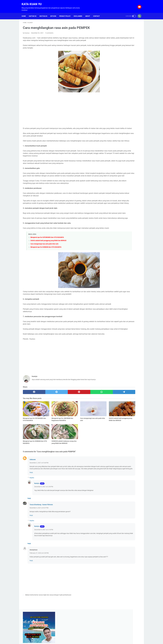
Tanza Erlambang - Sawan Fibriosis (41, 533)
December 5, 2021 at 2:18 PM (44, 557)
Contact (98, 13)
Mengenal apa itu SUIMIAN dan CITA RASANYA (46, 268)
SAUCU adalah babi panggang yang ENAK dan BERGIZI (48, 261)
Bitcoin (55, 13)
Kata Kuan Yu (33, 2)
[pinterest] (62, 420)
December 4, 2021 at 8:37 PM (39, 536)
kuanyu (37, 511)
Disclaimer (79, 13)
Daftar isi (34, 13)
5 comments (49, 31)
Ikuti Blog (45, 13)
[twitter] (46, 420)
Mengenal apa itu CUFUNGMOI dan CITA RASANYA (47, 258)
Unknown (33, 483)
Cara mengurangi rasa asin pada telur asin (44, 264)
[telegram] (94, 420)
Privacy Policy (66, 13)
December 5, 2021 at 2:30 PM (44, 515)
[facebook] (31, 420)
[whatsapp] (78, 420)
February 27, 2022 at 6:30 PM (39, 581)
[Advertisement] (62, 111)
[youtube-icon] (138, 5)
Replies (32, 506)
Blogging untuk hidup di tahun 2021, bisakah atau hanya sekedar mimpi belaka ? (124, 116)
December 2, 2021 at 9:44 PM (39, 486)
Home (25, 13)
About (89, 13)
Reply (31, 500)
